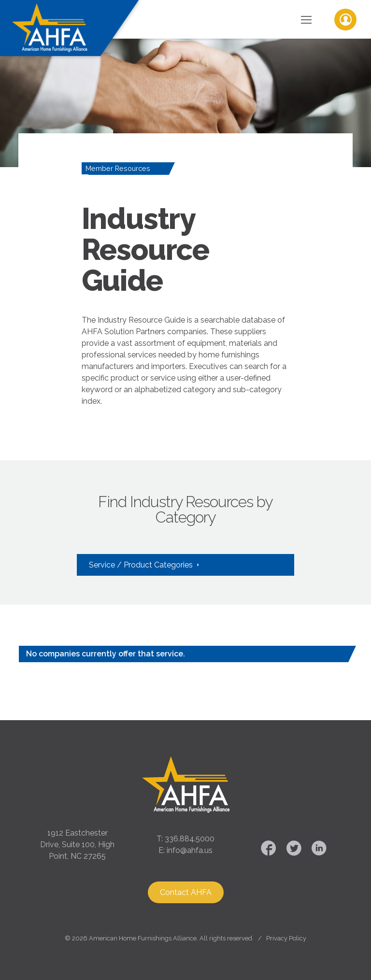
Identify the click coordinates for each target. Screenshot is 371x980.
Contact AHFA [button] (186, 892)
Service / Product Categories (142, 565)
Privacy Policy (286, 938)
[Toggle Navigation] (306, 19)
